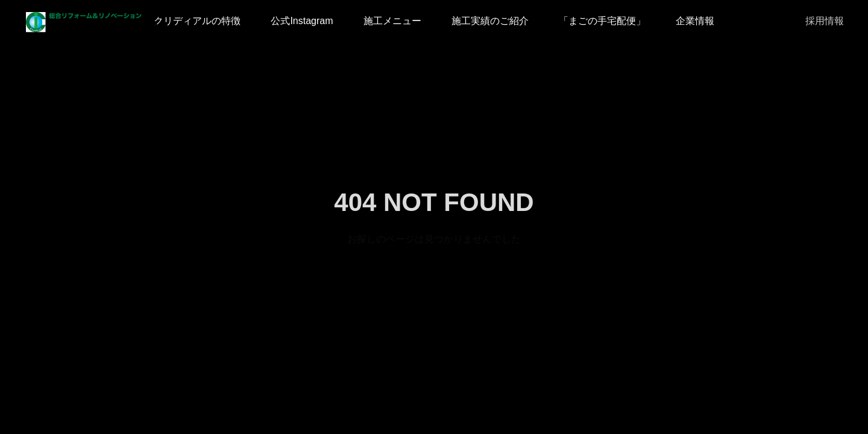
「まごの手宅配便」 (602, 21)
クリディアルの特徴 (197, 21)
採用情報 (825, 21)
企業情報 (695, 21)
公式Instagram (302, 21)
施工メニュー (392, 21)
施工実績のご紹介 (490, 21)
